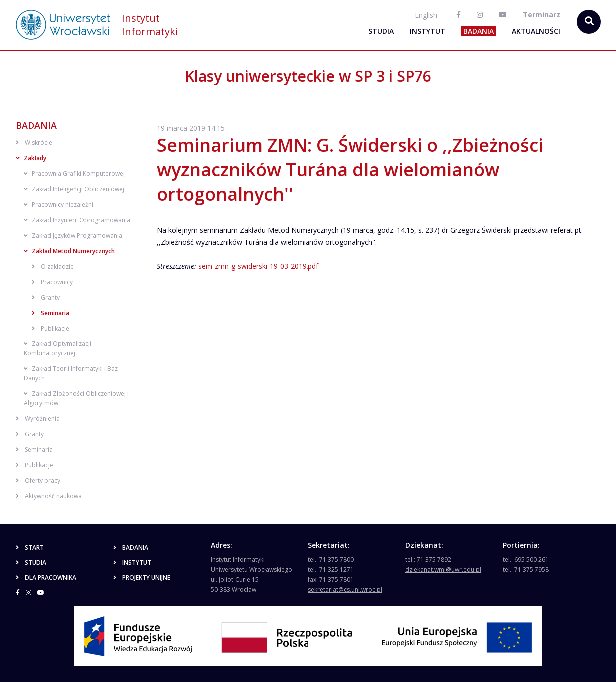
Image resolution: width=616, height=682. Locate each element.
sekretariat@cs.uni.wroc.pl (345, 589)
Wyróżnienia (38, 419)
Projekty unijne (142, 577)
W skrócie (34, 143)
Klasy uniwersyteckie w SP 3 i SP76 (308, 76)
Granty (46, 297)
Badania (478, 31)
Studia (381, 31)
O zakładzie (53, 266)
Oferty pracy (38, 481)
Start (30, 547)
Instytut (428, 31)
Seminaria (51, 313)
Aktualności (536, 31)
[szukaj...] (589, 22)
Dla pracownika (46, 577)
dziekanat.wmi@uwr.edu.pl (443, 569)
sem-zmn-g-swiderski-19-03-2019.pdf (258, 266)
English (426, 15)
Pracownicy (52, 282)
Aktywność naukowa (49, 496)
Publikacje (51, 328)
